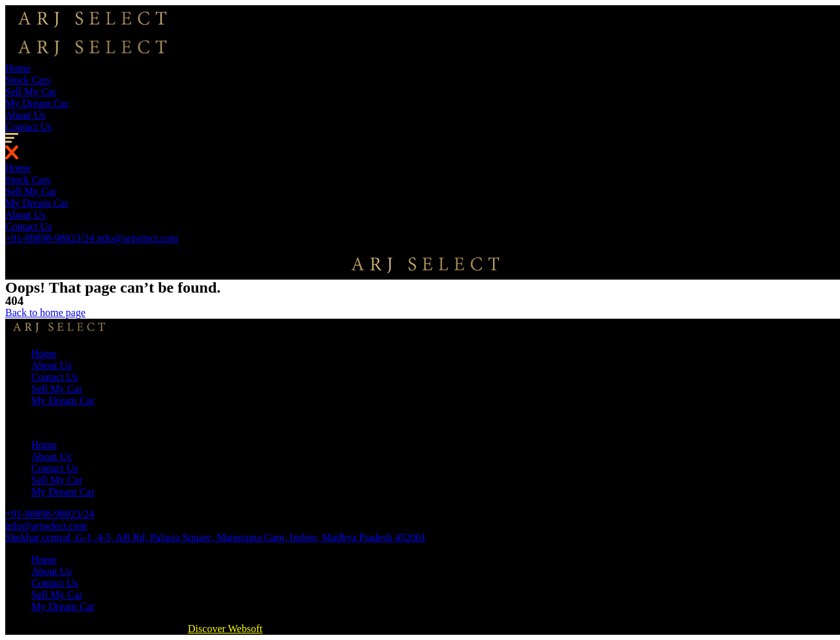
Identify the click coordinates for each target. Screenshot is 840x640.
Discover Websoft (225, 629)
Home (18, 68)
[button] (45, 313)
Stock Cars (28, 80)
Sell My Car (31, 92)
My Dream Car (37, 103)
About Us (25, 115)
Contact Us (29, 127)
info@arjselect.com (137, 238)
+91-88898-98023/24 (51, 238)
